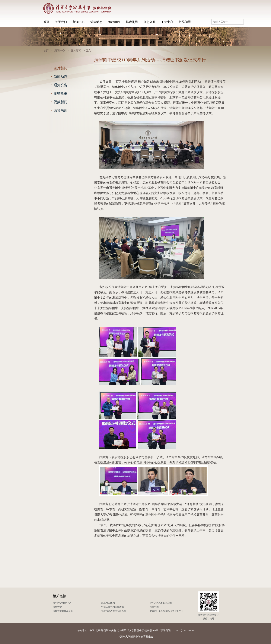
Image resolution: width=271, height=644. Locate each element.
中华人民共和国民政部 (113, 607)
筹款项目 (114, 22)
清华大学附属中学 (62, 603)
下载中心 (167, 22)
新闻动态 (58, 76)
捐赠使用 (132, 22)
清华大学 (57, 607)
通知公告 (58, 85)
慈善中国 (154, 607)
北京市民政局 (108, 603)
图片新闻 (76, 51)
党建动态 (96, 22)
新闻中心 (79, 22)
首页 (46, 22)
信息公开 (149, 22)
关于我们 (61, 22)
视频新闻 (58, 102)
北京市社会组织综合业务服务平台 (167, 611)
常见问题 (185, 22)
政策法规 (58, 110)
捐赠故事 (58, 93)
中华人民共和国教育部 (161, 603)
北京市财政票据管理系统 (114, 611)
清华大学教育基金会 (63, 611)
